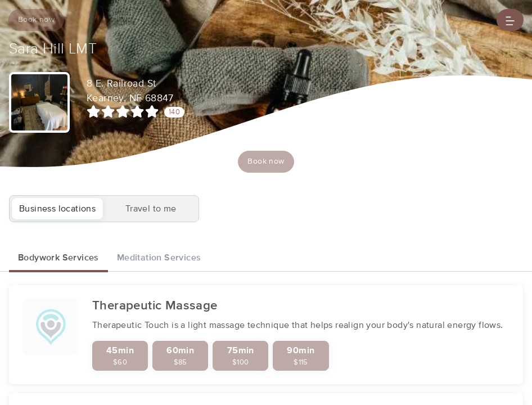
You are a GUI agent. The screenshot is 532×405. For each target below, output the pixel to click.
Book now (36, 20)
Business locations (57, 209)
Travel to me (151, 209)
